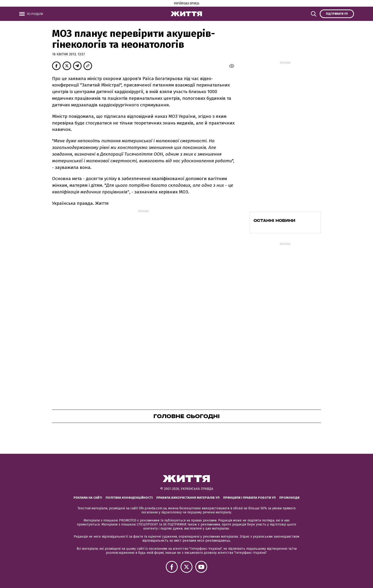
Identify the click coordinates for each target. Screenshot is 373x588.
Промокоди (289, 498)
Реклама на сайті (88, 498)
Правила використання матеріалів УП (188, 498)
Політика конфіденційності (129, 498)
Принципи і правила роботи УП (249, 498)
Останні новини (274, 220)
